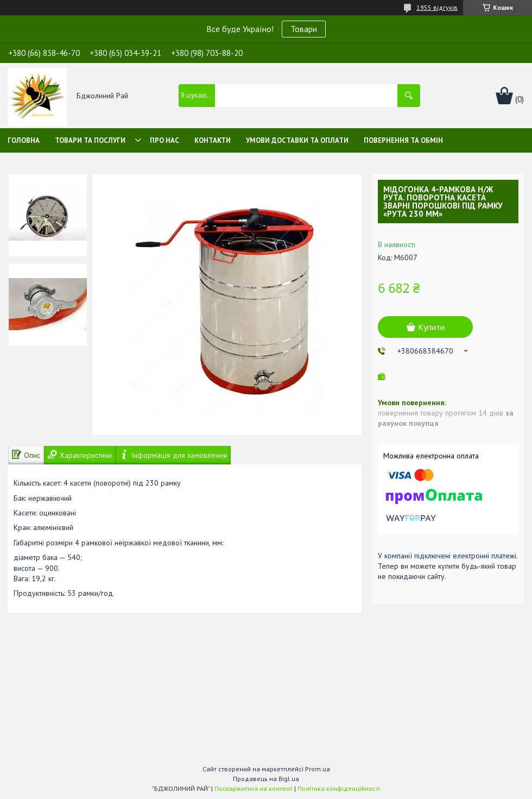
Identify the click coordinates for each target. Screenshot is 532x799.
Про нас (164, 140)
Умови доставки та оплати (297, 140)
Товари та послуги (90, 140)
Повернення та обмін (403, 140)
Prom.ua (318, 769)
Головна (24, 140)
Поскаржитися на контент (254, 788)
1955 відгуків (437, 7)
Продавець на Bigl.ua (266, 779)
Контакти (213, 140)
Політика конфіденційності (339, 788)
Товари (304, 29)
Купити (431, 327)
